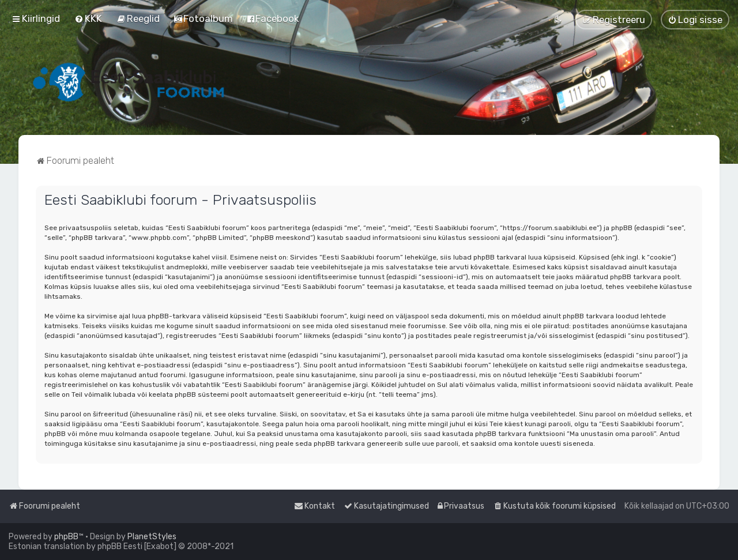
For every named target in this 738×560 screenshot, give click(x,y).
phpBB (66, 537)
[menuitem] (88, 18)
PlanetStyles (152, 537)
